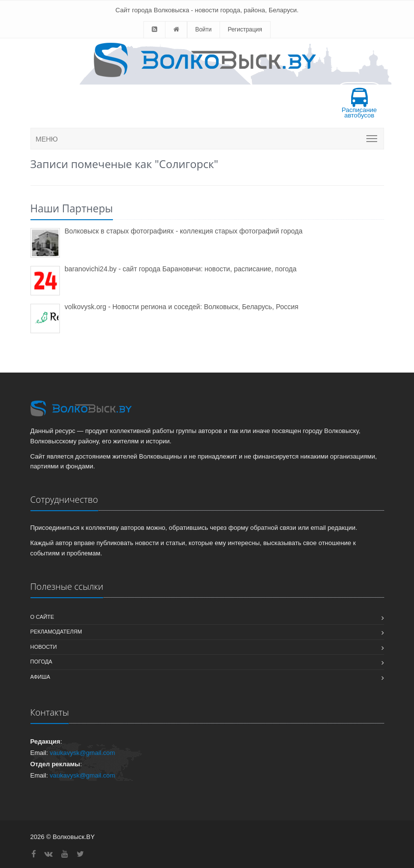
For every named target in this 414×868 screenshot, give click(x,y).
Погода (41, 662)
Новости (44, 647)
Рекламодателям (56, 632)
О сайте (42, 617)
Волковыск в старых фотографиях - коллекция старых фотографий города (184, 231)
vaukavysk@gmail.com (82, 753)
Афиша (41, 677)
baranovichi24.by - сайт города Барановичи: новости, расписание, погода (181, 269)
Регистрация (245, 29)
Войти (203, 29)
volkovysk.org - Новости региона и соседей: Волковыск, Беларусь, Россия (182, 307)
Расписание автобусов (359, 103)
